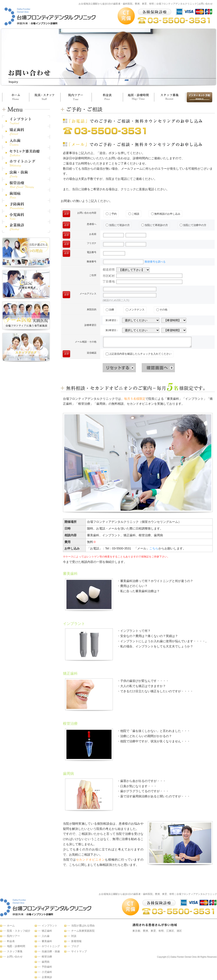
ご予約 (111, 214)
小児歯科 (47, 972)
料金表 (107, 97)
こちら (154, 548)
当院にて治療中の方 (193, 225)
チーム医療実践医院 (83, 931)
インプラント (49, 926)
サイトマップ (79, 951)
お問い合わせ (199, 97)
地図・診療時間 (138, 97)
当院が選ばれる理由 (83, 926)
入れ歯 (46, 936)
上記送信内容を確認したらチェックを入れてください (139, 354)
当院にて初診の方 (118, 225)
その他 (162, 310)
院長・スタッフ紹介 (19, 931)
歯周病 (46, 962)
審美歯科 (47, 941)
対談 (74, 936)
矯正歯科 (47, 931)
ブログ (75, 946)
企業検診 (47, 977)
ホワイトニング (51, 946)
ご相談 (134, 214)
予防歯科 (47, 967)
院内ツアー (76, 97)
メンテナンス (135, 310)
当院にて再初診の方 (155, 225)
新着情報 (76, 941)
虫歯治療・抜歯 (51, 951)
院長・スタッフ (45, 97)
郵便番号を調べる (155, 262)
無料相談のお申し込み (166, 214)
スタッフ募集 (170, 97)
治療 (110, 310)
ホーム (16, 97)
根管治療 (47, 957)
